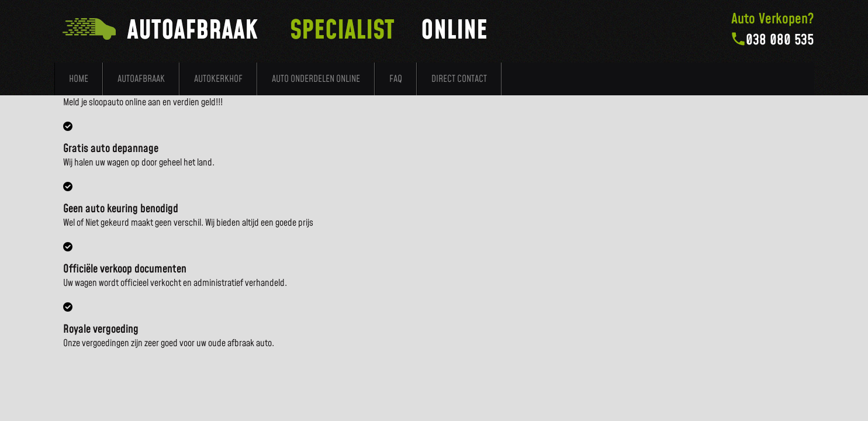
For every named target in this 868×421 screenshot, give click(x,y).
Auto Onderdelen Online (316, 79)
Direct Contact (459, 79)
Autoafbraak (141, 79)
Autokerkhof (218, 79)
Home (79, 79)
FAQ (396, 79)
